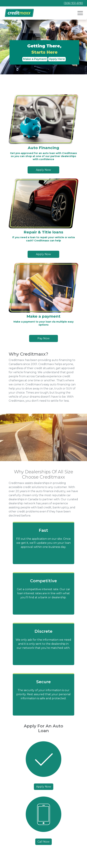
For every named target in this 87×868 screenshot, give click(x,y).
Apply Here (57, 59)
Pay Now (43, 338)
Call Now (43, 842)
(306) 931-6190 (73, 3)
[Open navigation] (80, 13)
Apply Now (43, 170)
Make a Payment (35, 59)
